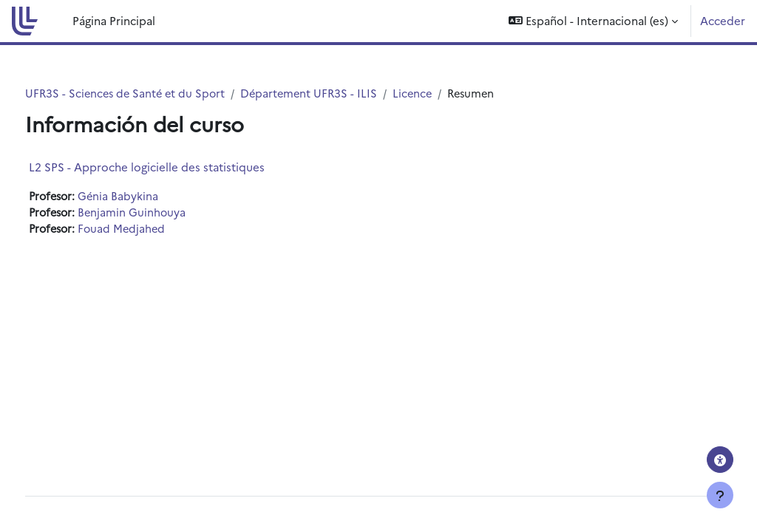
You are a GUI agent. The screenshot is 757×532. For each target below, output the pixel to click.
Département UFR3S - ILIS (343, 93)
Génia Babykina (149, 197)
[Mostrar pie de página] (720, 495)
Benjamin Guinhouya (163, 213)
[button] (593, 21)
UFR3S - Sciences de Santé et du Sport (155, 93)
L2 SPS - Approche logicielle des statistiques (174, 167)
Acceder (723, 20)
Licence (449, 93)
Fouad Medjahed (153, 230)
